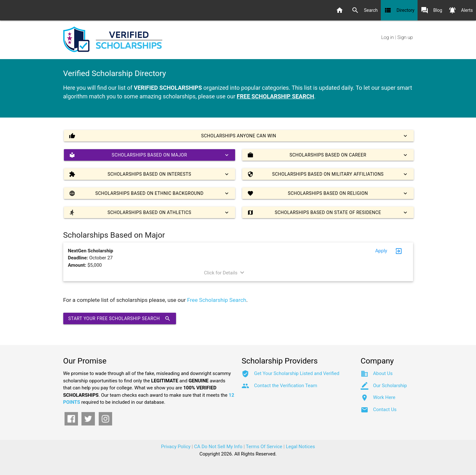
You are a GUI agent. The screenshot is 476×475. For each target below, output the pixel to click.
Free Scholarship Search (217, 300)
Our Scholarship (390, 386)
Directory (399, 10)
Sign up (405, 37)
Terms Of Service (264, 447)
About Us (383, 373)
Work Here (384, 397)
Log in (387, 37)
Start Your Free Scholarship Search (120, 318)
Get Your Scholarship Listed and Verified (297, 373)
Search (365, 10)
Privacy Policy (176, 447)
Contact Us (385, 410)
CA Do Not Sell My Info (218, 447)
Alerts (461, 10)
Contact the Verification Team (286, 386)
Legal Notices (300, 447)
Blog (431, 10)
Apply (381, 251)
